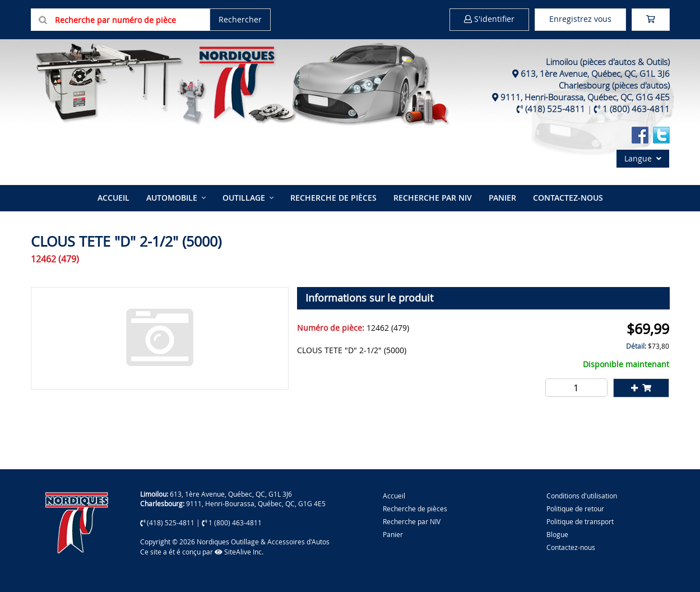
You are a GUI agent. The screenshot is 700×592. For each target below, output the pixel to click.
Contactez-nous (568, 198)
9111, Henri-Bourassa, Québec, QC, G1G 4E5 (585, 97)
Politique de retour (575, 508)
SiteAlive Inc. (239, 552)
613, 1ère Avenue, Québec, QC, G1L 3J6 (595, 73)
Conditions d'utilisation (582, 496)
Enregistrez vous (580, 19)
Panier (393, 534)
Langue (643, 158)
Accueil (113, 198)
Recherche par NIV (433, 198)
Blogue (557, 534)
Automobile (172, 198)
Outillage (244, 198)
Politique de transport (580, 521)
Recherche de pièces (333, 198)
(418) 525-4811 (555, 109)
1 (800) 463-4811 (636, 109)
